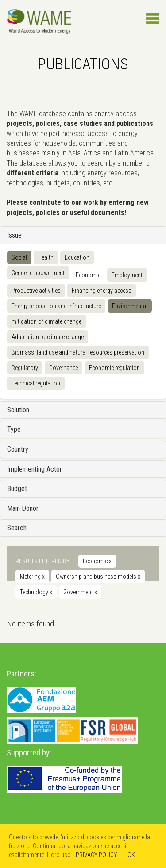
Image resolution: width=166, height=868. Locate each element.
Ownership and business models (98, 577)
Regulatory (25, 368)
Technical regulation (36, 383)
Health (46, 257)
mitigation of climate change (46, 321)
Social (19, 257)
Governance (64, 368)
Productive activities (36, 291)
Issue (14, 235)
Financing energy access (102, 291)
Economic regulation (114, 368)
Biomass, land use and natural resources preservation (78, 352)
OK (131, 855)
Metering (32, 577)
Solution (18, 410)
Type (14, 429)
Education (77, 257)
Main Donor (23, 508)
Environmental (130, 306)
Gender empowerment (38, 273)
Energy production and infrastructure (56, 306)
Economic (88, 275)
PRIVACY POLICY (96, 855)
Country (18, 449)
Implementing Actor (35, 469)
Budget (17, 489)
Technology (36, 592)
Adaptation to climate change (48, 337)
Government (80, 592)
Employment (127, 275)
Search (17, 528)
